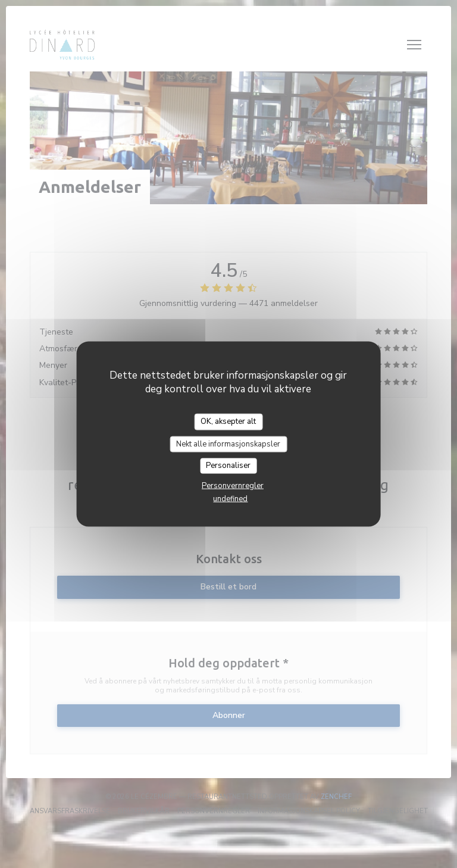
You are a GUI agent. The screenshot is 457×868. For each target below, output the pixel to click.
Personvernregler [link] (233, 485)
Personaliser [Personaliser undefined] (228, 466)
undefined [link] (230, 498)
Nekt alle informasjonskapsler (228, 444)
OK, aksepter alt (228, 421)
